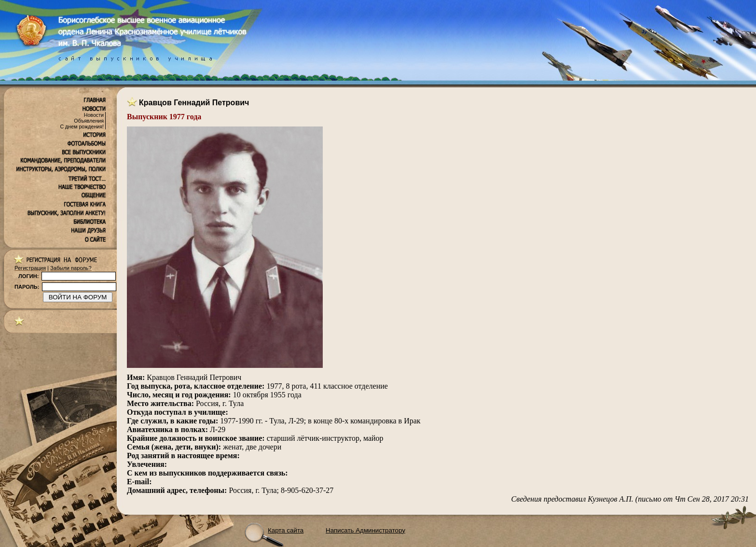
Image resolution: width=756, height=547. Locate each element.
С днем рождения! (82, 126)
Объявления (89, 121)
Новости (94, 115)
